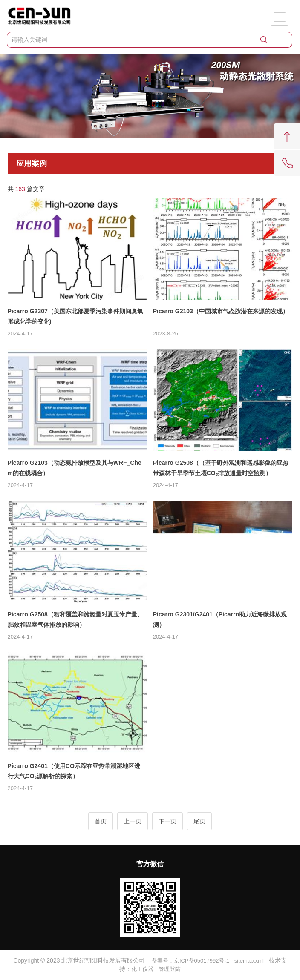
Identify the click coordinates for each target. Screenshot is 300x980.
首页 (101, 821)
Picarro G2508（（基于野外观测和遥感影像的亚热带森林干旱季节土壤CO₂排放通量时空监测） (221, 468)
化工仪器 (142, 969)
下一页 (167, 821)
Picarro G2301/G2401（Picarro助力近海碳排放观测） (220, 619)
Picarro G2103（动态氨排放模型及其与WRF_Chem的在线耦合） (75, 468)
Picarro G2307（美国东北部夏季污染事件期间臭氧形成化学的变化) (75, 316)
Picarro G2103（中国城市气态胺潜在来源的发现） (221, 311)
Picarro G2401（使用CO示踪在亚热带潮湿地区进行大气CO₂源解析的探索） (74, 771)
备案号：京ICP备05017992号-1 (190, 961)
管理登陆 (170, 969)
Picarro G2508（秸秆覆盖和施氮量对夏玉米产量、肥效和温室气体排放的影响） (75, 619)
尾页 (199, 821)
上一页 (133, 821)
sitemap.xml (249, 961)
